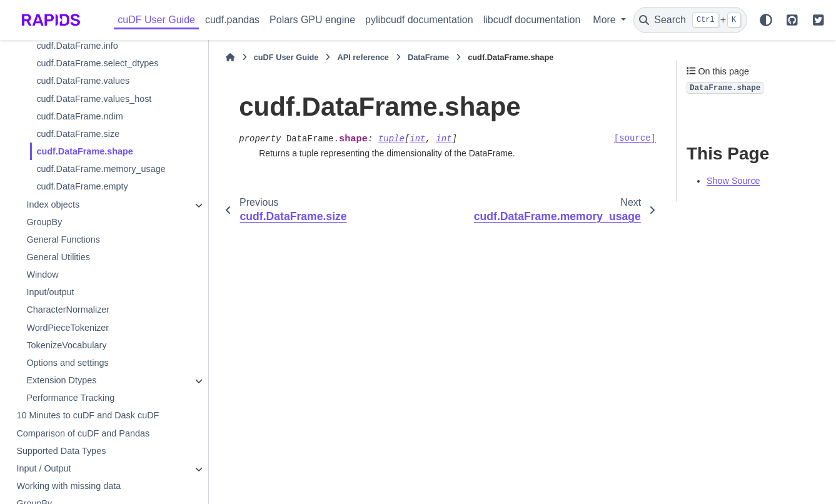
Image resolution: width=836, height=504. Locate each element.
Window (42, 275)
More (606, 20)
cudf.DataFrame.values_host (94, 99)
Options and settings (67, 363)
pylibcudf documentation (419, 20)
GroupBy (44, 222)
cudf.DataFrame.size (78, 134)
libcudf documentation (532, 20)
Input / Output (43, 468)
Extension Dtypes (61, 380)
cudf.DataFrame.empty (82, 186)
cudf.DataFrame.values (83, 81)
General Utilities (58, 257)
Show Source (733, 181)
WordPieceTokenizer (68, 328)
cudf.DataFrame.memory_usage (101, 169)
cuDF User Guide (156, 20)
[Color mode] (766, 20)
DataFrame (428, 57)
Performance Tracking (70, 398)
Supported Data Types (61, 451)
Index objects (53, 204)
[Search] (690, 20)
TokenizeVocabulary (66, 345)
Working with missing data (68, 486)
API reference (363, 57)
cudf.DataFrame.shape (84, 151)
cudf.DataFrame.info (77, 46)
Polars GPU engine (312, 20)
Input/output (50, 292)
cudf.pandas (232, 20)
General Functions (63, 239)
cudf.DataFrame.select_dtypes (97, 63)
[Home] (230, 58)
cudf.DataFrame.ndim (79, 116)
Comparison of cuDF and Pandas (83, 433)
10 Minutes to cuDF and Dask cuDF (88, 415)
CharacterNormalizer (68, 310)
